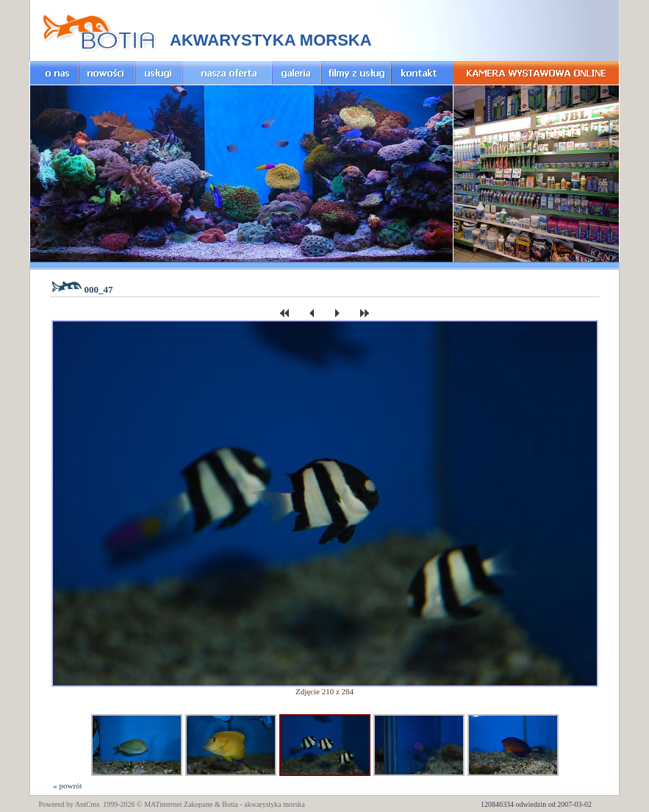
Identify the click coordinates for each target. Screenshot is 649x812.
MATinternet (163, 804)
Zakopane (198, 804)
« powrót (67, 786)
